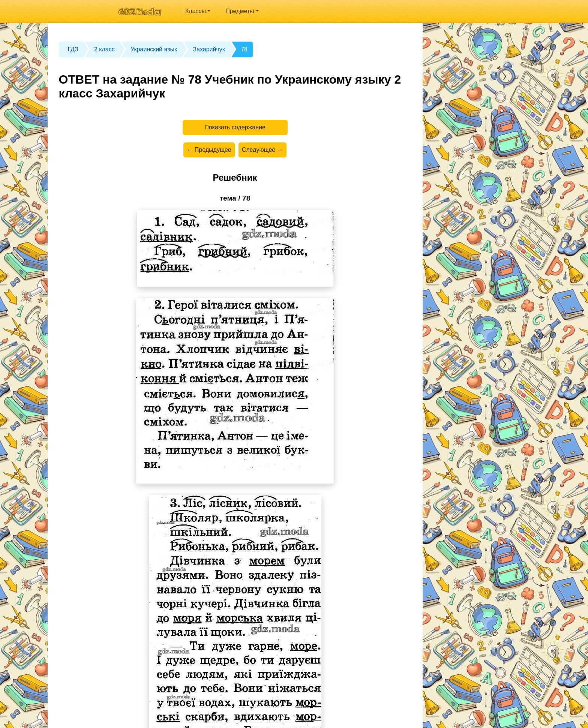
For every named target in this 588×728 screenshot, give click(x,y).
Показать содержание (235, 127)
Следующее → (262, 150)
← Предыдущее (209, 150)
